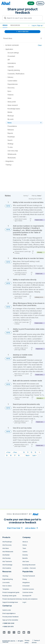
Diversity (25, 555)
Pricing (25, 579)
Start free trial (15, 528)
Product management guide (11, 592)
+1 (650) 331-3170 (8, 627)
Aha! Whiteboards (8, 552)
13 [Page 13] (35, 452)
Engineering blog (8, 579)
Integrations (26, 582)
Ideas (5, 25)
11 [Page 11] (28, 452)
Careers (25, 552)
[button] (29, 25)
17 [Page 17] (15, 455)
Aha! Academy (7, 568)
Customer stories (28, 592)
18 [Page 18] (19, 455)
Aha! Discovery (7, 545)
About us (25, 542)
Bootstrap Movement (29, 565)
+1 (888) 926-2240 (8, 623)
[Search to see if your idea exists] (23, 18)
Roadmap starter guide (9, 596)
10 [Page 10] (24, 452)
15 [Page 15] (7, 455)
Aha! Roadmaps (7, 542)
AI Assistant (26, 586)
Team (24, 548)
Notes (20, 221)
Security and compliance (30, 599)
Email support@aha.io (9, 613)
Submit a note (7, 610)
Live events (6, 582)
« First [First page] (8, 452)
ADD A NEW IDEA (22, 32)
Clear (40, 45)
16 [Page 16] (11, 455)
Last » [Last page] (34, 455)
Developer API (27, 596)
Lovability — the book (29, 568)
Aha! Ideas (6, 548)
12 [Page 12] (31, 452)
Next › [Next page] (28, 455)
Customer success (28, 589)
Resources (15, 25)
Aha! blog (5, 576)
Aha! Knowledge (7, 565)
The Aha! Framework (29, 576)
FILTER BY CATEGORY (11, 45)
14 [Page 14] (39, 452)
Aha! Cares (26, 561)
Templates (6, 589)
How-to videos (7, 586)
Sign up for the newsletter (10, 620)
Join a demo (31, 528)
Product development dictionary (12, 599)
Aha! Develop (7, 558)
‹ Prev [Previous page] (15, 452)
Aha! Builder (6, 555)
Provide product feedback (10, 617)
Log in (24, 602)
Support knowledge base (10, 602)
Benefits (25, 558)
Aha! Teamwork (7, 561)
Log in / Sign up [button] (38, 25)
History (25, 545)
